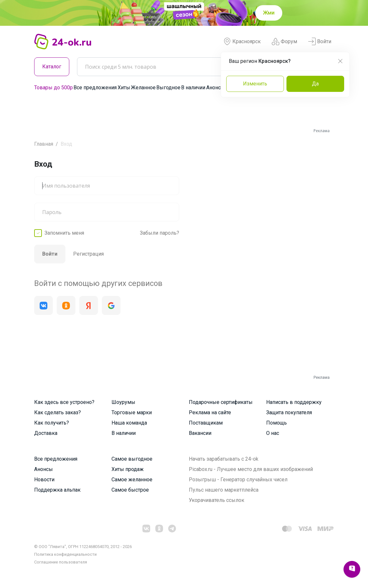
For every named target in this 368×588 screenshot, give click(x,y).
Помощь (276, 423)
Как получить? (52, 423)
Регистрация (88, 254)
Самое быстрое (130, 490)
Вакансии (200, 433)
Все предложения (95, 88)
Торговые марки (132, 412)
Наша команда (129, 423)
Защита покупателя (289, 412)
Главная (44, 144)
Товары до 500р (53, 88)
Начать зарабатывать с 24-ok (224, 459)
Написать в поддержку (294, 402)
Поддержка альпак (57, 490)
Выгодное (168, 88)
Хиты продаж (128, 469)
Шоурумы (123, 402)
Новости (44, 480)
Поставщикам (206, 423)
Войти (320, 42)
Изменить (255, 84)
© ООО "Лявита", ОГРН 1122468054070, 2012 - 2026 (83, 547)
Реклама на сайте (210, 412)
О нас (273, 433)
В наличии (193, 88)
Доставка (46, 433)
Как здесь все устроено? (64, 402)
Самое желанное (132, 480)
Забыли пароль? (160, 233)
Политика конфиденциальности (65, 554)
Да (315, 84)
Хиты (124, 88)
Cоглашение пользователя (61, 562)
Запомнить (64, 233)
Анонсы (216, 88)
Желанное (143, 88)
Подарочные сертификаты (221, 402)
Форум (284, 42)
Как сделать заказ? (58, 412)
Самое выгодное (132, 459)
